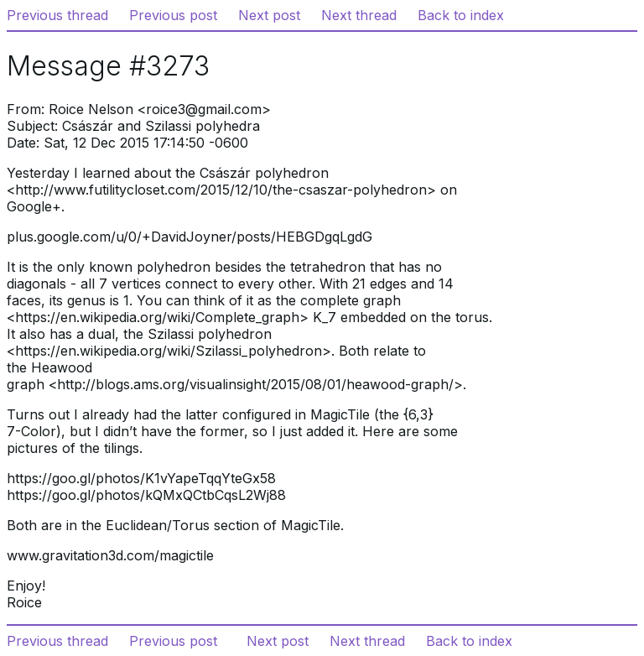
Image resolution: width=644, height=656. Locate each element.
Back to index (461, 15)
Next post (269, 15)
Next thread (359, 15)
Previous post (173, 15)
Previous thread (57, 15)
